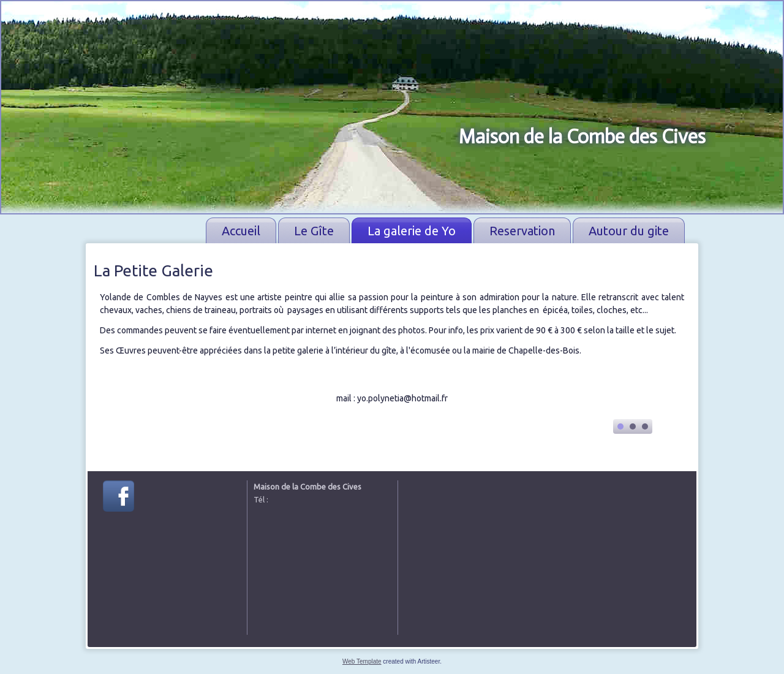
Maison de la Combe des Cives (582, 137)
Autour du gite (629, 231)
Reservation (522, 231)
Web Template (362, 661)
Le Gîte (314, 231)
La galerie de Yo (412, 231)
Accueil (241, 231)
